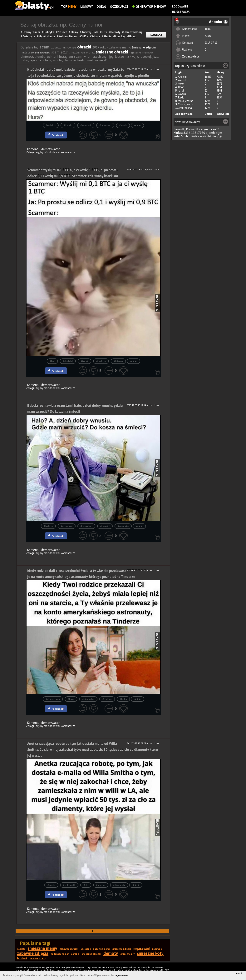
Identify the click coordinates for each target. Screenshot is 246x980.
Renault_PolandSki (187, 129)
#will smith (69, 885)
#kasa (71, 699)
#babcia (68, 125)
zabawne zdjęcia (33, 953)
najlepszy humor (60, 954)
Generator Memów (149, 7)
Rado (181, 97)
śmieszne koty (150, 953)
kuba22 (179, 136)
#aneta (51, 885)
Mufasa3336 (182, 133)
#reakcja (101, 361)
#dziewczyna (53, 699)
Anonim (182, 77)
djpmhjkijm (214, 133)
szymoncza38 (210, 129)
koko (181, 84)
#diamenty (119, 885)
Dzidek (194, 136)
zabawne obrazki (69, 949)
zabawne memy (102, 949)
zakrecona (186, 108)
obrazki (84, 47)
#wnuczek (86, 125)
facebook (22, 958)
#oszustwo (105, 125)
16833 (208, 29)
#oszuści (105, 526)
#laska (123, 699)
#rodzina (51, 125)
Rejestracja (181, 12)
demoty (111, 953)
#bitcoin (118, 361)
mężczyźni (142, 949)
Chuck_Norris (186, 104)
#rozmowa (67, 526)
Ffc (187, 136)
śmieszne (86, 949)
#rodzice (107, 699)
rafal (181, 91)
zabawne (157, 949)
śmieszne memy (42, 948)
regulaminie (121, 975)
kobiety (21, 949)
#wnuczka (123, 526)
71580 (208, 36)
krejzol (182, 80)
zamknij (238, 973)
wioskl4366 (208, 136)
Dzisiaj (209, 114)
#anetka (101, 885)
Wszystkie (223, 114)
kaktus (182, 94)
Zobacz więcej (191, 57)
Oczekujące (119, 7)
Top (69, 7)
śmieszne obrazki (112, 52)
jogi (219, 136)
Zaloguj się (33, 152)
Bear (181, 87)
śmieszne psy (128, 954)
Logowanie (180, 7)
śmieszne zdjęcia (144, 47)
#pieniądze (88, 699)
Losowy (87, 7)
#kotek (84, 361)
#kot (52, 361)
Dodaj (101, 7)
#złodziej (68, 361)
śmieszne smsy (38, 958)
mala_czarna (186, 101)
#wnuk (123, 125)
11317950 (198, 133)
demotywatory (43, 53)
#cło (86, 885)
